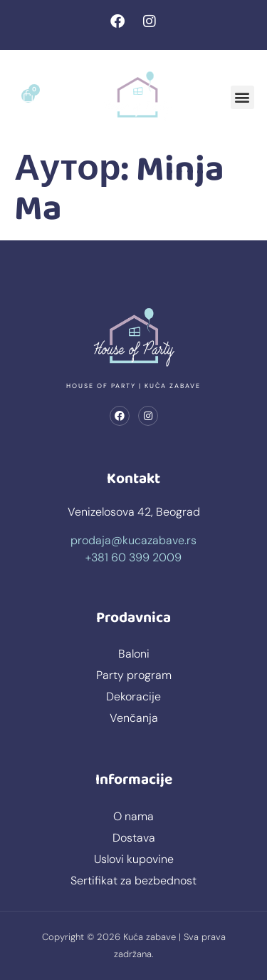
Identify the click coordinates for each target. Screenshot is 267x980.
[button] (242, 97)
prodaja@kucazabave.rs (133, 540)
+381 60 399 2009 (133, 557)
